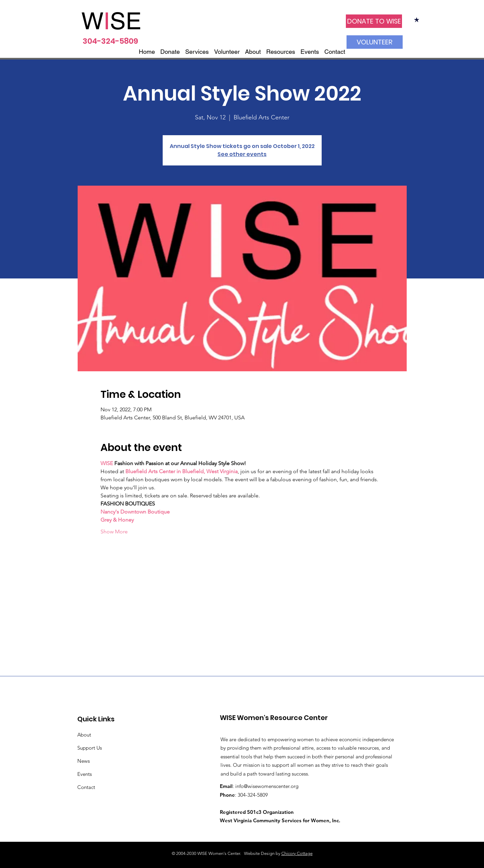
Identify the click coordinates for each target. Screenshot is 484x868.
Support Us (90, 748)
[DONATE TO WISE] (374, 21)
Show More (114, 532)
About (84, 735)
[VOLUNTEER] (375, 42)
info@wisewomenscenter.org (267, 786)
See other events (242, 154)
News (84, 761)
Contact (86, 787)
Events (85, 774)
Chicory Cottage (297, 853)
